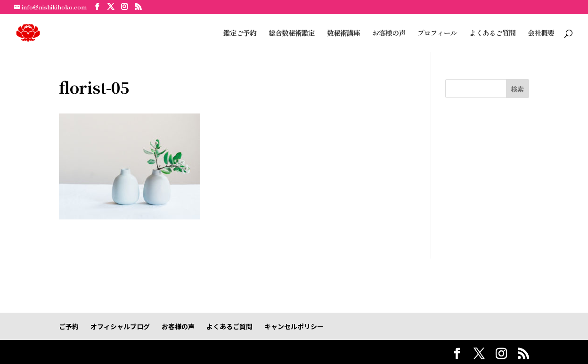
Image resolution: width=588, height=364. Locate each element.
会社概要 (541, 34)
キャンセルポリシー (294, 326)
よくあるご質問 (492, 34)
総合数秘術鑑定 (292, 34)
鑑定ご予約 (240, 34)
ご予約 (69, 326)
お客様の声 (389, 34)
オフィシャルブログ (120, 326)
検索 (517, 89)
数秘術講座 (343, 34)
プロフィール (437, 34)
